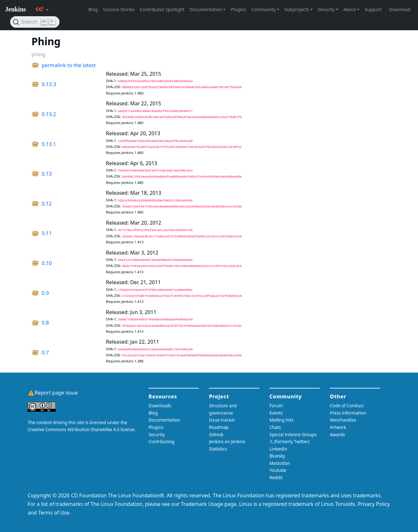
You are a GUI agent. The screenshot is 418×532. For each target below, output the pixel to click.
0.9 (45, 293)
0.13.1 (49, 144)
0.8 (45, 323)
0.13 (47, 174)
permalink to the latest (69, 65)
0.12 (47, 204)
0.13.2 (49, 114)
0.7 (45, 353)
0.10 (47, 263)
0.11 (47, 233)
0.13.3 (49, 84)
